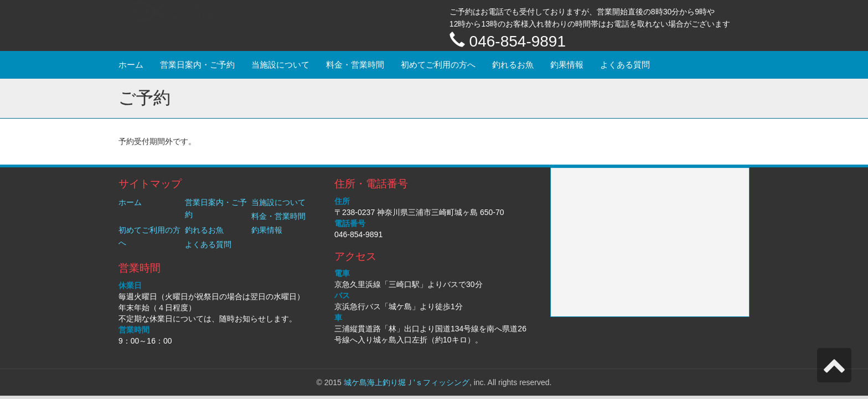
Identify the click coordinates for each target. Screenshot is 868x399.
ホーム (131, 65)
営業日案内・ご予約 (197, 65)
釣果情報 (567, 65)
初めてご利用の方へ (438, 65)
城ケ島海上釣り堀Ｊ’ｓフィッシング (407, 382)
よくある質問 (625, 65)
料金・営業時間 (355, 65)
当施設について (280, 65)
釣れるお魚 (513, 65)
